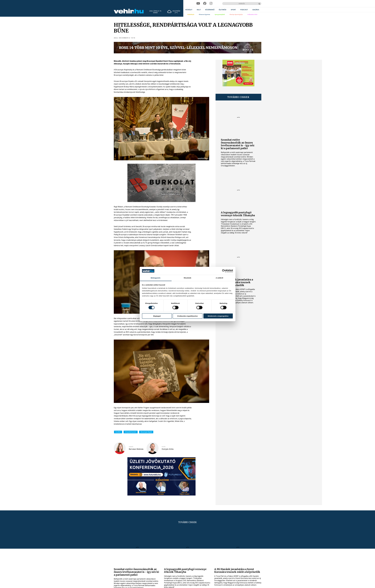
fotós (164, 447)
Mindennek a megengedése (218, 316)
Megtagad (157, 316)
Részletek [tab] (187, 278)
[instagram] (211, 3)
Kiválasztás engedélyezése (188, 316)
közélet (118, 432)
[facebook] (205, 3)
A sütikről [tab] (219, 278)
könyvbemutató (131, 432)
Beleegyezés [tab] (156, 278)
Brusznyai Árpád (146, 432)
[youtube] (198, 3)
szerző (131, 447)
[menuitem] (189, 10)
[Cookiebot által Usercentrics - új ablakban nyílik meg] (224, 271)
